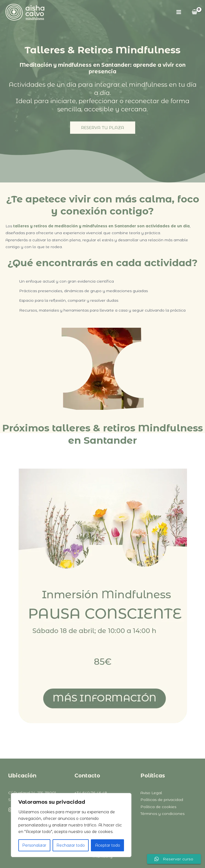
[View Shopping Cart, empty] (195, 12)
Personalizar (34, 845)
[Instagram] (11, 810)
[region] (71, 825)
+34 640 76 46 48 (91, 793)
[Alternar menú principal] (179, 12)
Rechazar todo (71, 845)
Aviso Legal (151, 793)
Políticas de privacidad (162, 800)
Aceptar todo (108, 845)
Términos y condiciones (162, 814)
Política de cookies (158, 807)
